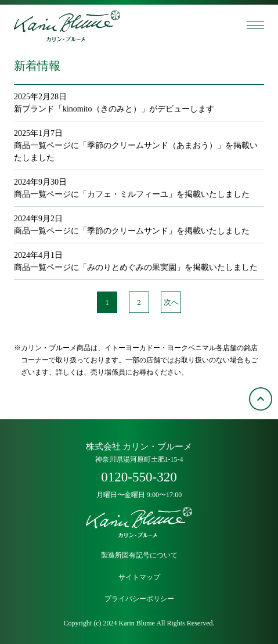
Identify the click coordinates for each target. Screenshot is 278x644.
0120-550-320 (139, 477)
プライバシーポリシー (139, 599)
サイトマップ (139, 578)
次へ (171, 302)
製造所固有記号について (139, 555)
